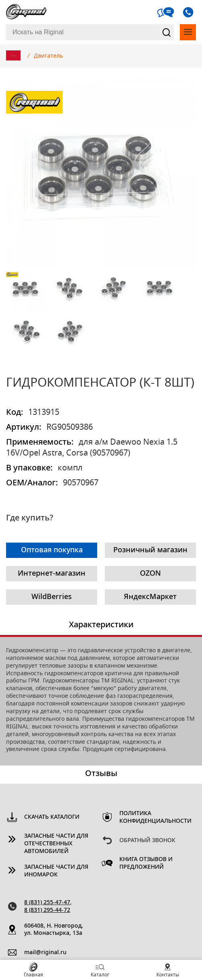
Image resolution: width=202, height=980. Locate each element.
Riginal (26, 12)
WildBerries (52, 597)
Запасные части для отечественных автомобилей (56, 844)
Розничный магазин (150, 550)
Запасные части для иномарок (56, 871)
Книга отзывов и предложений (146, 863)
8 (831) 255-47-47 (47, 903)
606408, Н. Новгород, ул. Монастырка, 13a (54, 930)
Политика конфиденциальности (152, 817)
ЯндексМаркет (150, 597)
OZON (150, 574)
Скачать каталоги (52, 817)
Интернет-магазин (52, 574)
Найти (166, 32)
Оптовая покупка (52, 550)
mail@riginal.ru (45, 953)
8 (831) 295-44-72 (47, 910)
